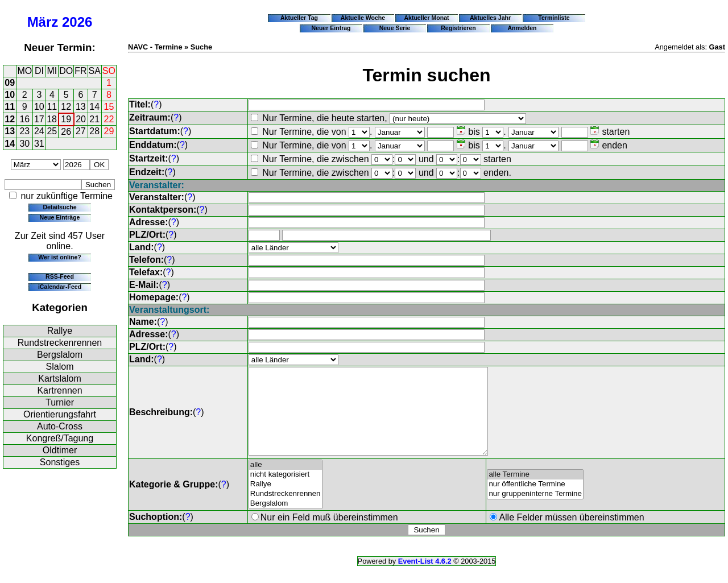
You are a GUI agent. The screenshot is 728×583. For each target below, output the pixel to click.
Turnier (60, 402)
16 (24, 119)
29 (109, 131)
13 (81, 107)
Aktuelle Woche (363, 18)
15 (109, 107)
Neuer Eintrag (331, 28)
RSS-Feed (60, 276)
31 (39, 144)
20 (81, 119)
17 (39, 119)
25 (52, 131)
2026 (77, 22)
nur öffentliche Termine (535, 501)
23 (24, 131)
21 (94, 119)
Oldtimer (60, 450)
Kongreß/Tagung (60, 438)
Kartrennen (59, 390)
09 (10, 83)
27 (81, 131)
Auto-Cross (60, 426)
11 (10, 107)
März (43, 22)
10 (10, 95)
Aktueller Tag (299, 18)
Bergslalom (60, 355)
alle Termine (535, 492)
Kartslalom (60, 379)
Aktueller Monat (426, 18)
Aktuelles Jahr (490, 18)
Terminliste (554, 18)
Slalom (60, 367)
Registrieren (458, 28)
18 (52, 119)
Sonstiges (60, 462)
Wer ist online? (59, 257)
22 (109, 119)
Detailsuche (59, 207)
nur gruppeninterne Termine (535, 511)
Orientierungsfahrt (60, 414)
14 (94, 107)
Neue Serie (395, 28)
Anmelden (522, 28)
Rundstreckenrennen (60, 343)
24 (39, 131)
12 (66, 107)
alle (286, 482)
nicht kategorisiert (286, 492)
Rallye (60, 331)
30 (24, 144)
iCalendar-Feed (60, 287)
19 (66, 119)
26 (66, 132)
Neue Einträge (60, 217)
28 (94, 131)
